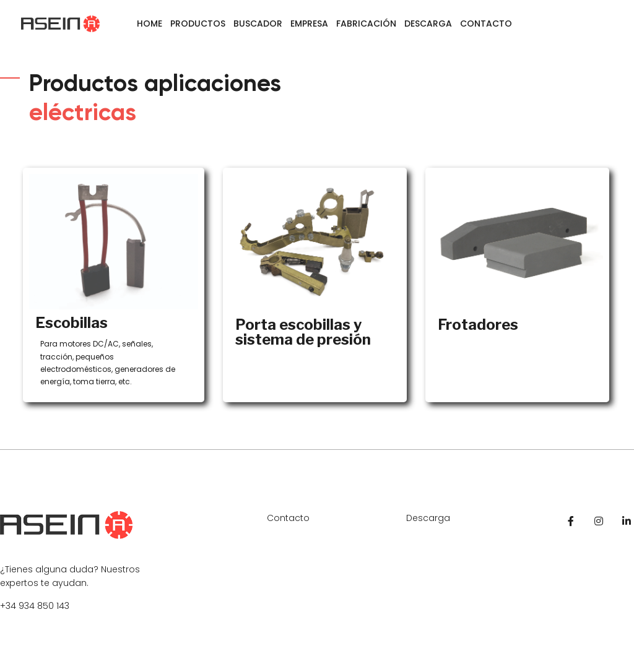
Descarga (428, 24)
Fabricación (366, 24)
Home (150, 24)
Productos (198, 24)
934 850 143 (44, 606)
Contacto (486, 24)
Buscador (258, 24)
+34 (9, 606)
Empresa (309, 24)
